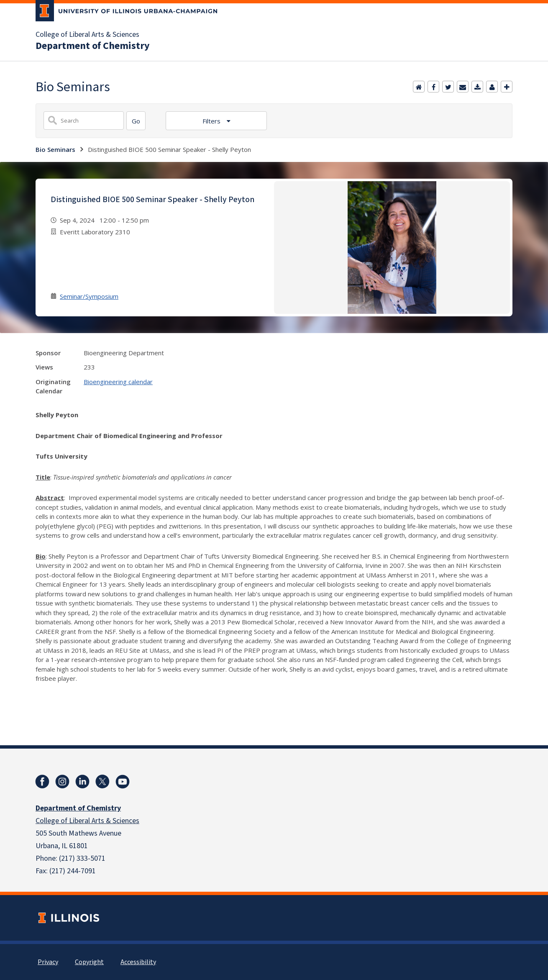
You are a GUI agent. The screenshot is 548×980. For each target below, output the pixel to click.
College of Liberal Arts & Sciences (87, 35)
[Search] (136, 121)
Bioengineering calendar (118, 382)
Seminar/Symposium (89, 296)
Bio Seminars (55, 149)
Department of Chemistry (93, 46)
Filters (212, 121)
